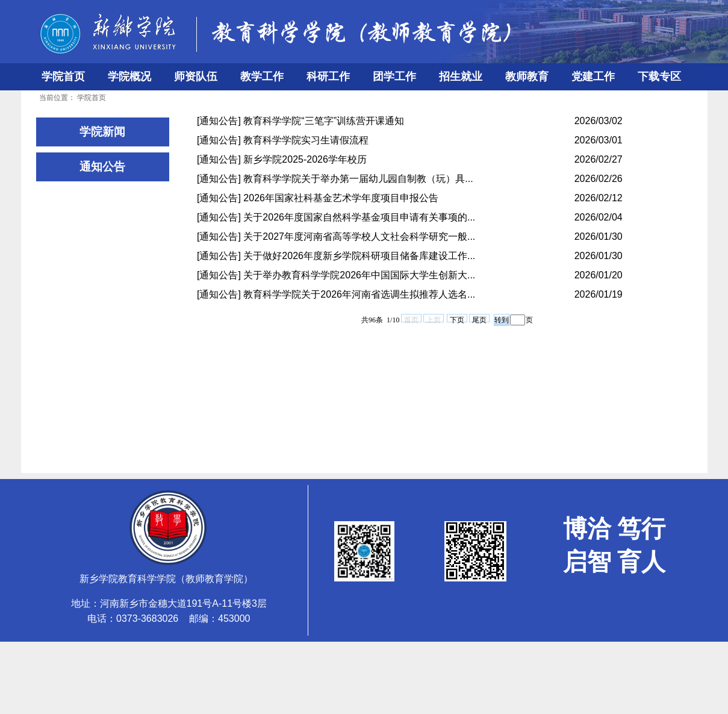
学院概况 (129, 77)
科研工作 (328, 77)
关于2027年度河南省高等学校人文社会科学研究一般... (359, 236)
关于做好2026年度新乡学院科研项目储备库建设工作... (359, 256)
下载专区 (659, 77)
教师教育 (527, 77)
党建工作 (593, 77)
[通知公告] (219, 121)
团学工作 (394, 77)
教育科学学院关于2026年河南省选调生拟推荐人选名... (359, 294)
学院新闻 (102, 132)
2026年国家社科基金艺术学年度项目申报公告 (341, 198)
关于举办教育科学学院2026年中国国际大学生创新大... (359, 275)
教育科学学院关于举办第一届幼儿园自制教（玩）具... (358, 179)
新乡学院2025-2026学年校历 (305, 159)
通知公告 (102, 167)
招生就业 (461, 77)
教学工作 (262, 77)
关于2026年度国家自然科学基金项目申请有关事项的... (359, 217)
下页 (457, 319)
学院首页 (63, 77)
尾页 (479, 319)
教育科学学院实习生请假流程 (306, 140)
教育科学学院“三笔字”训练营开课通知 (324, 121)
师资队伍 (196, 77)
